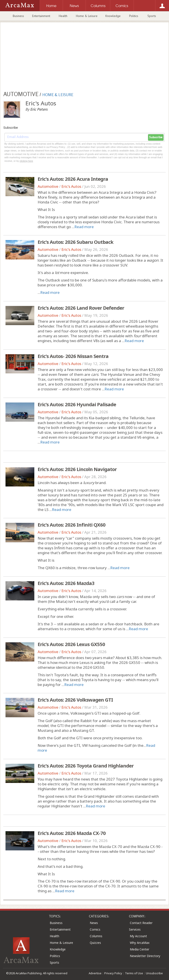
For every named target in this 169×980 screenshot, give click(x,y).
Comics (95, 929)
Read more (84, 227)
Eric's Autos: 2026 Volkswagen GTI (75, 700)
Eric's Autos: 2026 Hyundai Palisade (77, 404)
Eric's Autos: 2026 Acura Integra (73, 179)
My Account (138, 936)
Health (63, 16)
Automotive (48, 186)
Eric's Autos (71, 186)
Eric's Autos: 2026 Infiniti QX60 (72, 525)
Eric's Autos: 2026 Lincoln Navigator (77, 469)
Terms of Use (134, 973)
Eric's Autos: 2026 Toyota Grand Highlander (86, 766)
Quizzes (95, 943)
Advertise (95, 973)
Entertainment (41, 16)
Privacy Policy (113, 973)
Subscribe (156, 137)
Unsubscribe (154, 973)
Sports (152, 16)
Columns (96, 936)
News (94, 923)
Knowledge (113, 16)
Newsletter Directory (145, 956)
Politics (134, 16)
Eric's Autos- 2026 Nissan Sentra (73, 356)
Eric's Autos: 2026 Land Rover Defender (81, 308)
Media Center (140, 949)
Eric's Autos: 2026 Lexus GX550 (71, 644)
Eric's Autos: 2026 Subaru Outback (75, 242)
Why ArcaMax (140, 943)
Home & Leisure (87, 16)
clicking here (26, 161)
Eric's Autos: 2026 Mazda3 (66, 583)
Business (18, 16)
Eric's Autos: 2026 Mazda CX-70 (72, 833)
